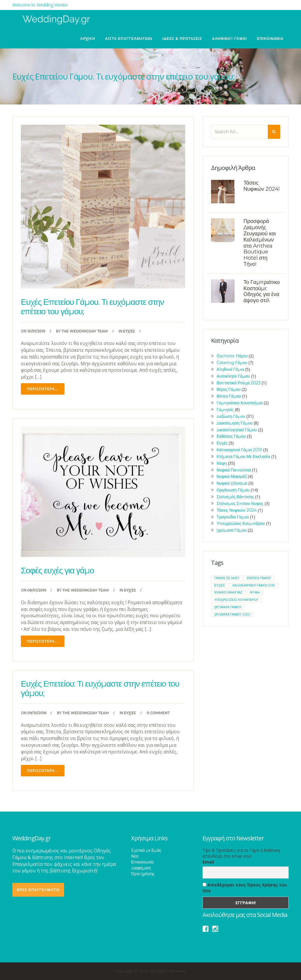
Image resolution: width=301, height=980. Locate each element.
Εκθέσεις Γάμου (231, 436)
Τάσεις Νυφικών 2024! (262, 186)
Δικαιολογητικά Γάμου (237, 430)
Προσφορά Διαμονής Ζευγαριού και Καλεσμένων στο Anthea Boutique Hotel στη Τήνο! (260, 243)
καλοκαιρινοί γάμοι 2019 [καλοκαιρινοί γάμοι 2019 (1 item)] (254, 585)
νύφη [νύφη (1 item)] (255, 592)
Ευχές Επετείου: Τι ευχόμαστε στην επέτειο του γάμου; (100, 688)
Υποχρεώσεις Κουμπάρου (241, 523)
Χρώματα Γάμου (232, 530)
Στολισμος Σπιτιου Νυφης (240, 503)
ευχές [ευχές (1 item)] (220, 585)
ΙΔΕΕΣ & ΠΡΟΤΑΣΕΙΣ (182, 39)
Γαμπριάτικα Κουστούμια (240, 403)
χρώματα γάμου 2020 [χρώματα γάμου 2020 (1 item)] (232, 614)
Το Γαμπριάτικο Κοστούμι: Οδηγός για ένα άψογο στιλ (262, 291)
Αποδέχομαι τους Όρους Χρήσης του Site (245, 888)
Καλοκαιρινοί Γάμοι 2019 (239, 450)
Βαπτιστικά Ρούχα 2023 (239, 383)
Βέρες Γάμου (229, 389)
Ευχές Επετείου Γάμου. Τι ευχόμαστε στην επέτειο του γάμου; (92, 307)
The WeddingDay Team (85, 331)
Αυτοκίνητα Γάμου (233, 376)
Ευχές (129, 331)
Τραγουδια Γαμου (233, 517)
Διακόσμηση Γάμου (235, 423)
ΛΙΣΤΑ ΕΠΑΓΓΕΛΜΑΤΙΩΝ (129, 39)
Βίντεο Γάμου (229, 396)
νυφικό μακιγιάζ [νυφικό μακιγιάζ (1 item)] (228, 592)
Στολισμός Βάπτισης (235, 497)
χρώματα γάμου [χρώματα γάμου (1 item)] (228, 607)
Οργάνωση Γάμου (233, 490)
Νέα (135, 856)
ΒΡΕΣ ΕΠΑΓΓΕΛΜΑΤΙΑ (38, 890)
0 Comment (158, 713)
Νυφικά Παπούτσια (234, 470)
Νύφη (222, 463)
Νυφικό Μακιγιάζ (232, 477)
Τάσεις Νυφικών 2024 (237, 510)
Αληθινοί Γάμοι (229, 39)
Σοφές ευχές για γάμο (57, 570)
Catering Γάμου (232, 363)
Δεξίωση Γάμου (231, 416)
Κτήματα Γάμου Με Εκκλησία (243, 457)
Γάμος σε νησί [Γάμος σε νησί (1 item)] (227, 578)
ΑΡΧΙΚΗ (88, 39)
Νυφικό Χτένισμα (232, 483)
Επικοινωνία (142, 862)
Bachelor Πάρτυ (232, 356)
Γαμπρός (225, 410)
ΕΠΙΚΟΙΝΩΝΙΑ (270, 39)
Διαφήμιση (141, 868)
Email (208, 862)
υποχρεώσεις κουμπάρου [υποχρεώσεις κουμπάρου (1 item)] (236, 600)
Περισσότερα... (43, 389)
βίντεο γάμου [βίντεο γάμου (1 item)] (259, 578)
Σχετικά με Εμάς (146, 850)
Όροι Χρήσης (143, 874)
